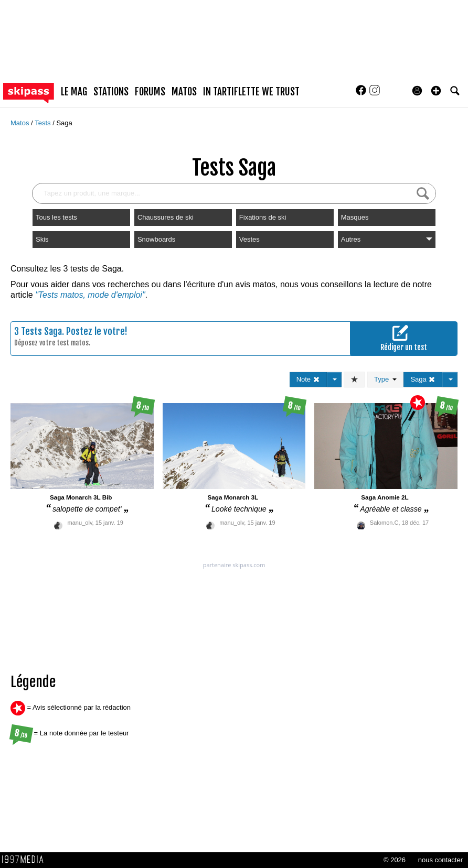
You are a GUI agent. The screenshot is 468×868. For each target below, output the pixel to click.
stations (111, 92)
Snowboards (156, 239)
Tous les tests (56, 217)
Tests (44, 123)
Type (385, 379)
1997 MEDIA (26, 860)
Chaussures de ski (166, 217)
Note (308, 379)
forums (150, 92)
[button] (436, 91)
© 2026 (395, 860)
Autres (387, 239)
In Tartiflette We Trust (251, 92)
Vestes (249, 239)
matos (184, 92)
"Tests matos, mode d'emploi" (90, 295)
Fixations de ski (263, 217)
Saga (64, 123)
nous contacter (440, 860)
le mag (74, 92)
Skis (42, 239)
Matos (21, 123)
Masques (355, 217)
